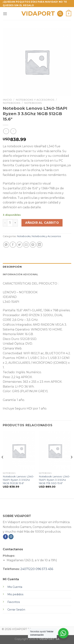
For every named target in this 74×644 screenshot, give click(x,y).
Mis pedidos (15, 594)
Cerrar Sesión (16, 610)
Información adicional (20, 274)
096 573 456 (44, 569)
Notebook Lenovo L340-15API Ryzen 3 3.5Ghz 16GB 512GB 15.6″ (18, 480)
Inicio (7, 100)
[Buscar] (60, 14)
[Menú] (5, 14)
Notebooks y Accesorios (35, 100)
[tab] (37, 267)
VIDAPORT (37, 14)
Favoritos (14, 602)
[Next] (71, 465)
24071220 (28, 569)
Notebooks (12, 103)
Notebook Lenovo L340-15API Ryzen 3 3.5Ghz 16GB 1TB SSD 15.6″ (54, 480)
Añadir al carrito (42, 223)
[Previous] (3, 465)
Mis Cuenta (15, 587)
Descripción (12, 267)
